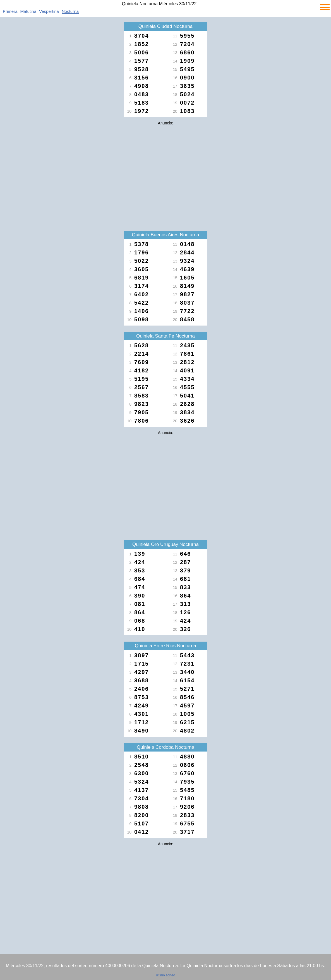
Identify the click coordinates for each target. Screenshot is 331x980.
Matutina (28, 11)
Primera (10, 11)
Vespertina (49, 11)
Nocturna (70, 11)
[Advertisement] (165, 167)
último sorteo (166, 975)
